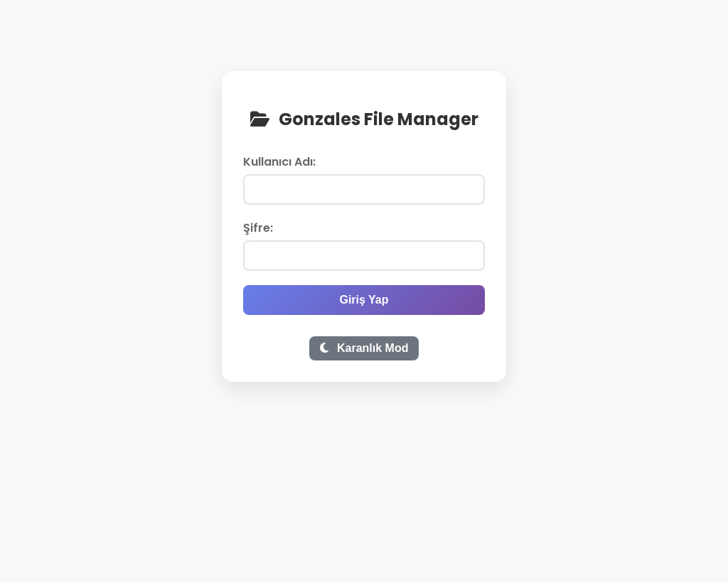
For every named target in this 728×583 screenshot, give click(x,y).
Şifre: (258, 228)
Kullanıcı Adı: (279, 162)
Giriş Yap (364, 300)
